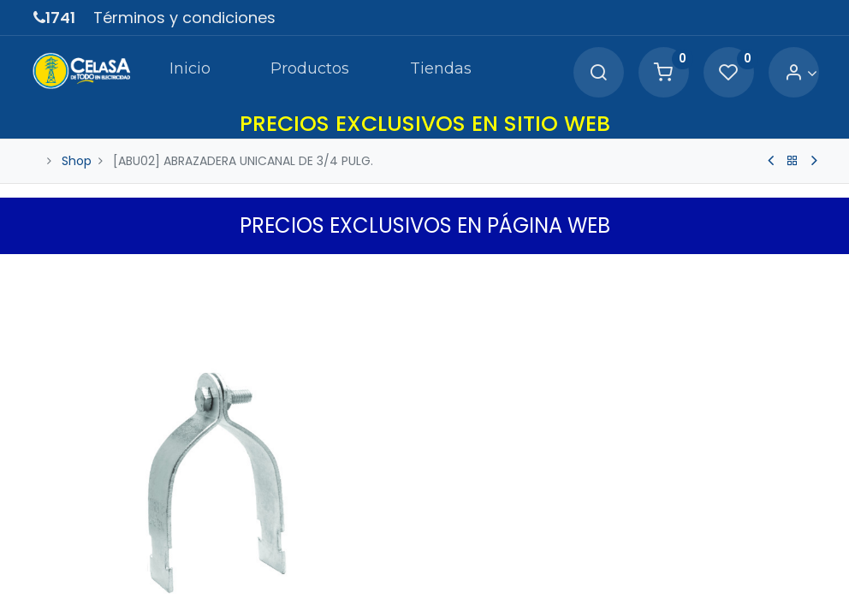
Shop (77, 161)
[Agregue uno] (529, 545)
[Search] (597, 73)
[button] (805, 271)
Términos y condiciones (184, 18)
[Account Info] (799, 73)
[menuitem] (181, 72)
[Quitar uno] (457, 545)
